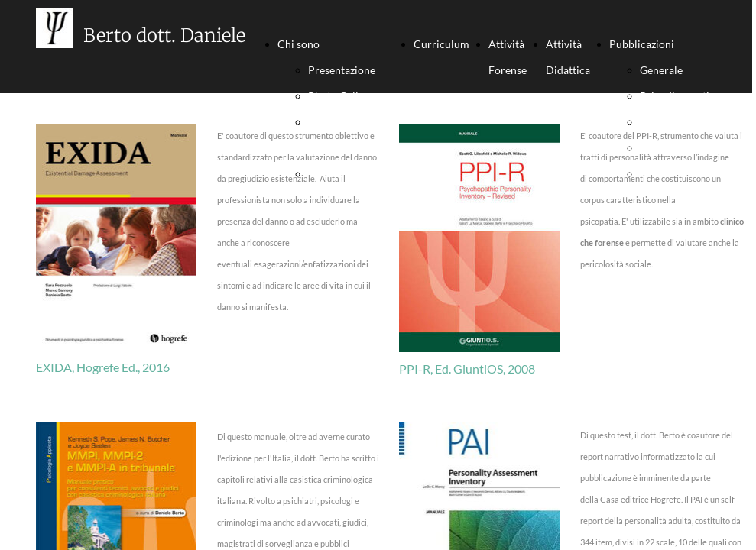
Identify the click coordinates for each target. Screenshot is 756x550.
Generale (661, 70)
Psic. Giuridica (674, 122)
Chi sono (299, 44)
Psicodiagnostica (680, 96)
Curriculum (441, 44)
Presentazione (342, 70)
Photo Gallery (341, 96)
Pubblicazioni (642, 44)
